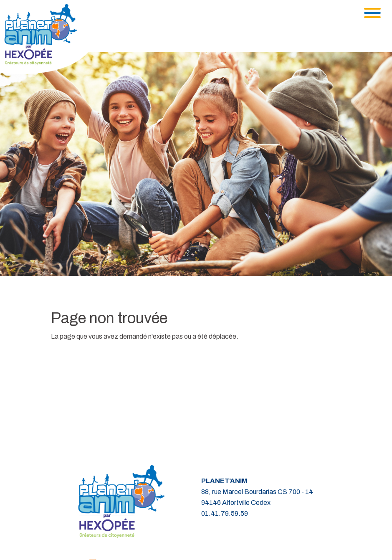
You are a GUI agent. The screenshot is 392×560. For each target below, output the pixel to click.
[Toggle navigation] (372, 13)
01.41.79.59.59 (225, 513)
